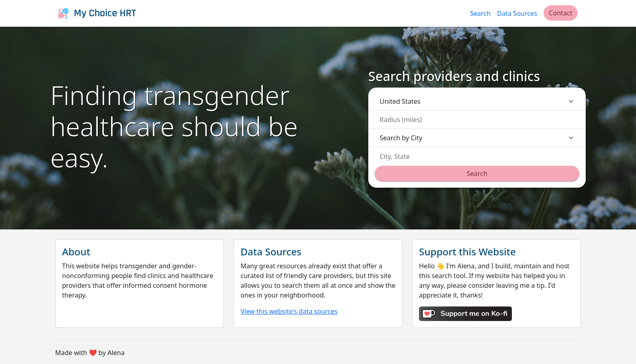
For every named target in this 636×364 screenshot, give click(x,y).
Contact (561, 13)
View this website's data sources (289, 311)
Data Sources (517, 13)
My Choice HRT (96, 13)
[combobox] (479, 156)
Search (480, 13)
